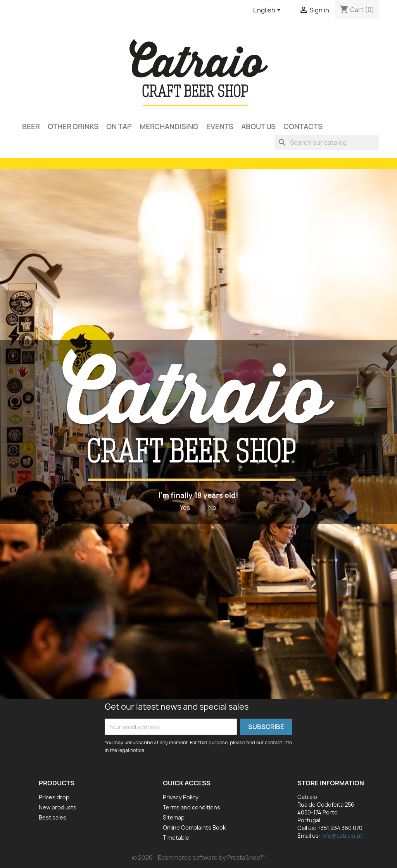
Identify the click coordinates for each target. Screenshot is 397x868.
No (212, 508)
